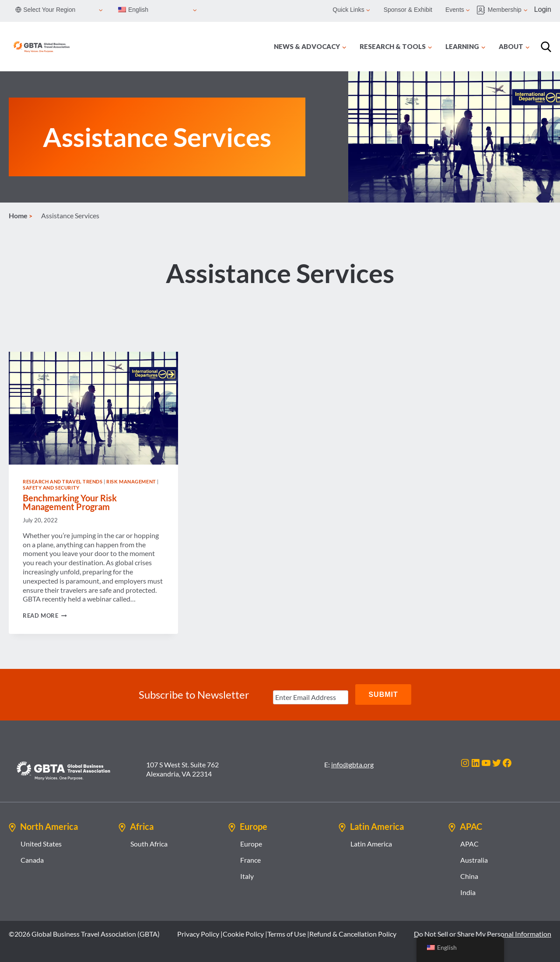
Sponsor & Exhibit (408, 10)
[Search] (546, 47)
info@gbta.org (352, 764)
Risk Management (131, 481)
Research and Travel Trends (63, 481)
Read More (45, 616)
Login (543, 9)
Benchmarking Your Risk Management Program (70, 502)
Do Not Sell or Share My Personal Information (483, 933)
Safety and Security (51, 488)
